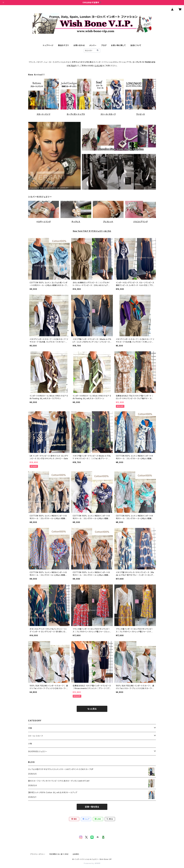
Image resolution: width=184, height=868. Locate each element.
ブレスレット (108, 222)
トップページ (48, 45)
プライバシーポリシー (38, 854)
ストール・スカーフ (108, 114)
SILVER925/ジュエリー (38, 751)
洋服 (30, 728)
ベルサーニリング (44, 222)
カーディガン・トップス (76, 114)
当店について (136, 45)
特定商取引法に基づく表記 (59, 854)
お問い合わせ (79, 45)
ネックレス (76, 222)
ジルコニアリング (140, 222)
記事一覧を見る (92, 807)
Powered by (92, 863)
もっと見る (92, 709)
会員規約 (76, 854)
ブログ (104, 45)
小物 (30, 744)
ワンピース (140, 114)
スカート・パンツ (43, 114)
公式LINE (99, 66)
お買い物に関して (118, 45)
